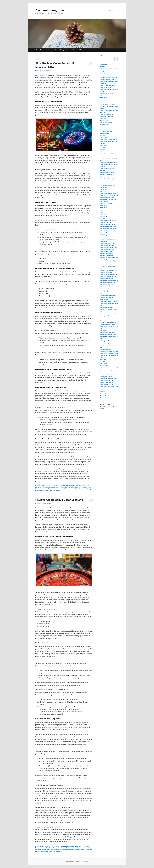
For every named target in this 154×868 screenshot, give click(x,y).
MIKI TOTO (103, 216)
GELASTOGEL (105, 133)
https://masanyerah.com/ (108, 264)
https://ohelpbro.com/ (107, 308)
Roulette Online (53, 50)
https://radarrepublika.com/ (108, 301)
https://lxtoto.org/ (105, 87)
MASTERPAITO (105, 125)
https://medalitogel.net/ (107, 245)
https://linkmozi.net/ (106, 272)
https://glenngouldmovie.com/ (109, 343)
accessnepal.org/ (105, 75)
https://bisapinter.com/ (107, 380)
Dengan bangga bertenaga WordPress (77, 861)
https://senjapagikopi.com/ (108, 295)
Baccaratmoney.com (50, 10)
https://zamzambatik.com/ (108, 335)
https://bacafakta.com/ (107, 179)
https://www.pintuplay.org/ (108, 200)
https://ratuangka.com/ (107, 117)
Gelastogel (103, 65)
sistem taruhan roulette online (50, 489)
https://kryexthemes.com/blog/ (109, 77)
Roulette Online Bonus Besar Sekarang (59, 500)
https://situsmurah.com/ (107, 224)
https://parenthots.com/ (107, 316)
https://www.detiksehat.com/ (109, 139)
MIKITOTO (103, 210)
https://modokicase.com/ (108, 243)
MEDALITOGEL (105, 137)
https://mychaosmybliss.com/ (109, 370)
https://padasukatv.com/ (107, 185)
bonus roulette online (60, 485)
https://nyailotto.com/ (107, 279)
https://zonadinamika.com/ (108, 85)
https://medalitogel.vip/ (107, 249)
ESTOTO (68, 730)
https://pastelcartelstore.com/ (109, 195)
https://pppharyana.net (107, 94)
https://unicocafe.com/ (107, 198)
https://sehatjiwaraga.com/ (108, 104)
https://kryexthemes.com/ (108, 79)
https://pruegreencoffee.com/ (109, 351)
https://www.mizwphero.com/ (109, 353)
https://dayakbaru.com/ (107, 384)
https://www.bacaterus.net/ (108, 270)
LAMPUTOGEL (105, 129)
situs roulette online (65, 489)
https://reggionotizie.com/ (108, 239)
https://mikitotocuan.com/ (108, 314)
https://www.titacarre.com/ (108, 312)
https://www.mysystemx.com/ (109, 281)
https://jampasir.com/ (107, 254)
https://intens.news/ (106, 376)
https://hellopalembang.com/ (109, 260)
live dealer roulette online (56, 487)
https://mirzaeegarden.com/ (108, 247)
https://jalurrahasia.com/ (108, 341)
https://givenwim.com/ (107, 173)
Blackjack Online (65, 50)
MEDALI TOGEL (105, 121)
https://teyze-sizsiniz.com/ (108, 285)
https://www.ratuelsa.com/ (108, 322)
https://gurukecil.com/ (107, 114)
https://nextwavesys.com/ (108, 227)
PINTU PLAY (104, 202)
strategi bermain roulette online (80, 489)
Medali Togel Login (106, 235)
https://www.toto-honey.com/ (109, 368)
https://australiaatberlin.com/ (109, 378)
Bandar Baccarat (41, 50)
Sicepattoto (104, 372)
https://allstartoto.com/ (107, 175)
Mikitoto (103, 67)
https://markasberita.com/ (108, 193)
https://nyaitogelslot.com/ (108, 310)
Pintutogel (63, 215)
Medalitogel (104, 241)
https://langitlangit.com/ (107, 237)
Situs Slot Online (78, 50)
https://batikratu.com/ (107, 231)
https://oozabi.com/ (106, 222)
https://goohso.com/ (106, 73)
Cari (101, 56)
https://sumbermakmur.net (108, 96)
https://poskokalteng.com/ (108, 277)
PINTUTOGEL (104, 119)
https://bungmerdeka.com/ (108, 162)
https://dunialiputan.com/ (108, 152)
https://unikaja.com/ (106, 233)
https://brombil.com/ (106, 131)
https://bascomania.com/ (108, 127)
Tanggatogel (104, 299)
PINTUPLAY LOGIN (106, 204)
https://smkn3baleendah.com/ (109, 110)
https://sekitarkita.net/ (107, 287)
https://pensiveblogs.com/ (108, 220)
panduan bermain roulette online (73, 487)
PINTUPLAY (104, 98)
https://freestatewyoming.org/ (109, 387)
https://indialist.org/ (106, 252)
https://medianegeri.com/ (108, 333)
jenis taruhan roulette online (74, 485)
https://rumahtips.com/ (107, 289)
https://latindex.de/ (106, 349)
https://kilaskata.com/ (107, 256)
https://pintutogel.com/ (107, 168)
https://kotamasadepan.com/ (109, 229)
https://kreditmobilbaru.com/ (109, 274)
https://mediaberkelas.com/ (108, 324)
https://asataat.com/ (106, 177)
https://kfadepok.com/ (107, 297)
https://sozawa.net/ (106, 123)
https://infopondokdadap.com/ (109, 258)
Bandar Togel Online (106, 382)
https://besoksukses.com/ (108, 283)
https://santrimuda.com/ (107, 262)
